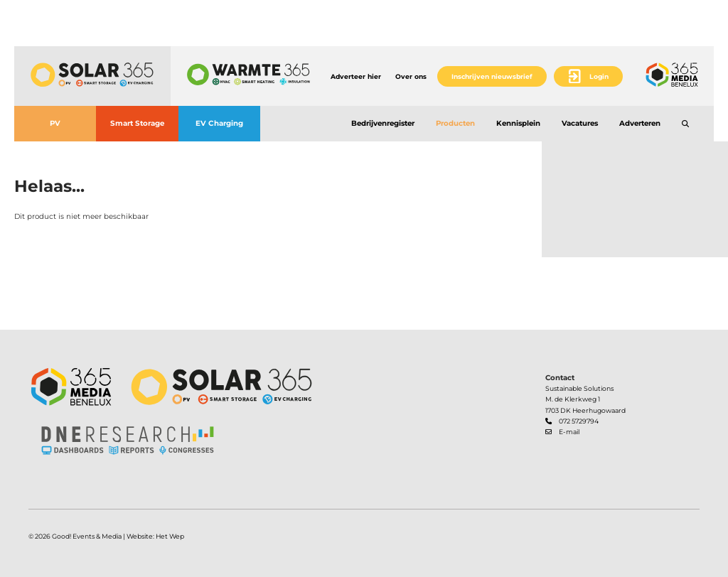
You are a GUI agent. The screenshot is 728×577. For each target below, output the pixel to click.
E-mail (569, 432)
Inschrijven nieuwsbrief (492, 76)
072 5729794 (579, 421)
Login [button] (599, 76)
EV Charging (219, 123)
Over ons (411, 76)
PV (55, 123)
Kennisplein (518, 123)
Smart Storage (137, 123)
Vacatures (580, 123)
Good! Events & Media (87, 536)
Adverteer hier (356, 76)
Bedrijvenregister (383, 123)
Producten (455, 123)
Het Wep (170, 536)
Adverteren (640, 123)
